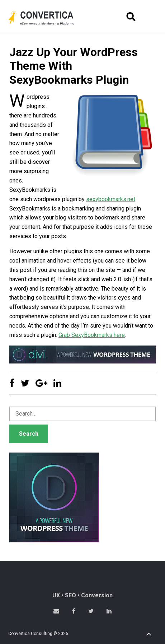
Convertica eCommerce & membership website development (47, 18)
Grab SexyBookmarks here (92, 335)
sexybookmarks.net (111, 199)
